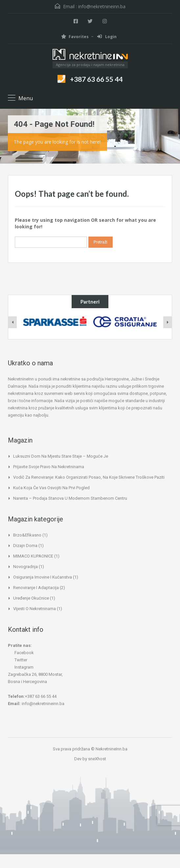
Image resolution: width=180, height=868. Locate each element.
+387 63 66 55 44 (96, 79)
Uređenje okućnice (31, 598)
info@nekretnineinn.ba (102, 6)
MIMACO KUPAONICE (33, 556)
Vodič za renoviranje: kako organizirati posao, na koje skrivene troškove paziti (89, 477)
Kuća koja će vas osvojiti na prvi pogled (51, 488)
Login (107, 37)
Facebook (21, 653)
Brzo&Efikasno (27, 535)
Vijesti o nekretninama (34, 609)
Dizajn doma (25, 546)
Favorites (75, 37)
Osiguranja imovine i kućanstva (43, 577)
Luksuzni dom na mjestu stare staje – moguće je (61, 456)
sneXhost (97, 759)
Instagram (21, 667)
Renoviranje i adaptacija (36, 588)
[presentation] (12, 322)
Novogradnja (25, 567)
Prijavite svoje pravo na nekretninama (49, 467)
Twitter (18, 660)
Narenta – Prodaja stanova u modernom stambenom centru (70, 498)
